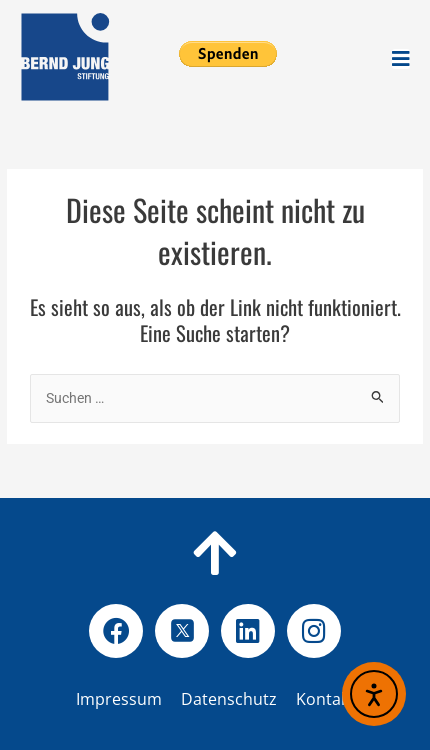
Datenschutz (261, 699)
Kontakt (325, 699)
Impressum (119, 699)
